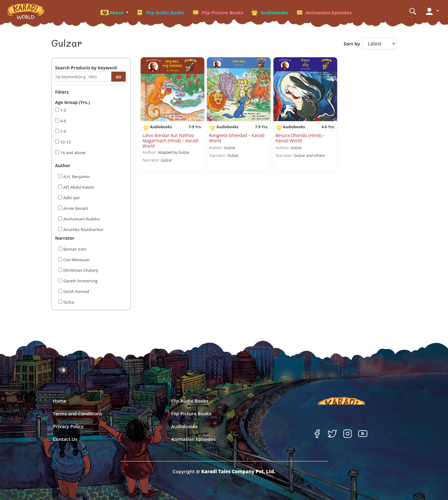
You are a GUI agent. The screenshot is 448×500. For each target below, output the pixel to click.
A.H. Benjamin (76, 177)
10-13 (65, 142)
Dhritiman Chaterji (80, 270)
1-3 (63, 110)
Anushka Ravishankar (83, 229)
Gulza (68, 302)
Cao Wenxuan (76, 260)
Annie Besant (75, 208)
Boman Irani (74, 249)
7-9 (63, 131)
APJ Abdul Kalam (78, 187)
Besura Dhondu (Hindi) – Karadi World (300, 138)
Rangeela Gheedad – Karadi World (237, 138)
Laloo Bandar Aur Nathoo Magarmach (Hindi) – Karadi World (170, 141)
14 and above (72, 153)
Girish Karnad (76, 291)
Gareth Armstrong (80, 281)
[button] (114, 12)
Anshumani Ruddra (81, 219)
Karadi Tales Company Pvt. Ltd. (238, 471)
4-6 (63, 121)
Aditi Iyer (71, 198)
